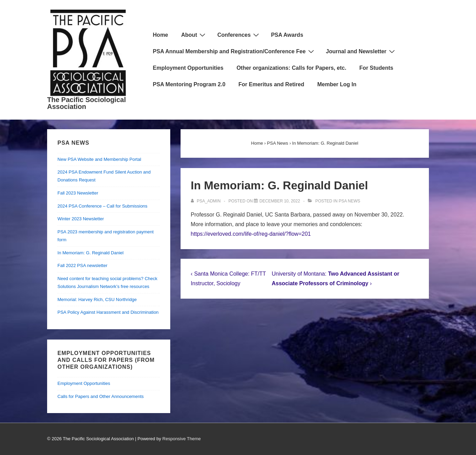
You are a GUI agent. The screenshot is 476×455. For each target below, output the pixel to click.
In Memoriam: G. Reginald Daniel (90, 253)
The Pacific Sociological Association (86, 103)
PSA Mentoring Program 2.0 (189, 84)
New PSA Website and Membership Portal (99, 159)
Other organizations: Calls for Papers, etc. (291, 68)
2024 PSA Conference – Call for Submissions (102, 206)
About (194, 35)
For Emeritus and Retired (271, 84)
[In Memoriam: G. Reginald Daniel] (280, 201)
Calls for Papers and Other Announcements (101, 396)
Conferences (239, 35)
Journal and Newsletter (361, 51)
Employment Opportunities (188, 68)
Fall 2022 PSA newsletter (82, 265)
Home (160, 35)
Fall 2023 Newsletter (78, 193)
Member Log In (337, 84)
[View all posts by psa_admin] (206, 201)
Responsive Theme (182, 439)
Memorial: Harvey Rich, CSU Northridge (97, 299)
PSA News (350, 201)
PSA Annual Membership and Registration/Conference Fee (234, 51)
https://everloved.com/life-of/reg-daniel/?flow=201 (251, 234)
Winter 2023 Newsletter (81, 219)
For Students (376, 68)
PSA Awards (287, 35)
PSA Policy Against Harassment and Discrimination (108, 312)
